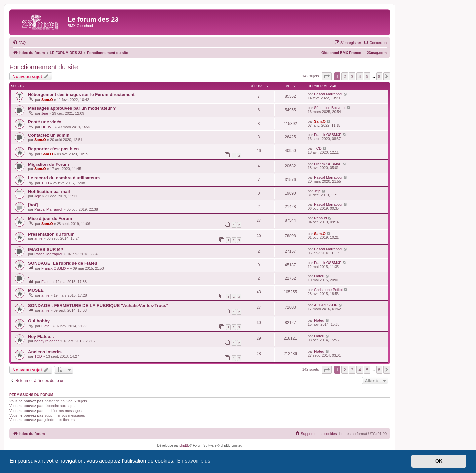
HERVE (48, 127)
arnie (38, 238)
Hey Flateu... (41, 336)
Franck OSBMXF (328, 135)
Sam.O (47, 100)
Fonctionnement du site (44, 67)
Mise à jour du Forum (50, 218)
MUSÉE (36, 290)
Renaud (320, 218)
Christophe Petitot (328, 290)
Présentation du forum (51, 234)
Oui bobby (39, 321)
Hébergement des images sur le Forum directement (81, 95)
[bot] (33, 205)
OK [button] (439, 461)
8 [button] (379, 76)
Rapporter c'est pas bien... (55, 149)
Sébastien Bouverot (330, 108)
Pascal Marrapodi (328, 94)
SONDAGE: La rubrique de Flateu (63, 263)
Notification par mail (49, 191)
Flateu (46, 282)
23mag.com (377, 53)
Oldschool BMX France (341, 53)
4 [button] (359, 76)
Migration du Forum (49, 164)
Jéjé (45, 113)
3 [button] (352, 76)
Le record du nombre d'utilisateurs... (66, 178)
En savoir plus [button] (194, 461)
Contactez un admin (49, 135)
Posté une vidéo (45, 122)
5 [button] (367, 76)
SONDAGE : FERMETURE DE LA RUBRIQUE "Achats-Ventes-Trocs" (98, 305)
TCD (318, 148)
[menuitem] (19, 43)
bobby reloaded (47, 341)
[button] (327, 76)
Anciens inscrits (45, 352)
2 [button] (345, 76)
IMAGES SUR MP (46, 250)
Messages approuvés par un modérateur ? (72, 108)
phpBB (184, 445)
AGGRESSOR (326, 305)
